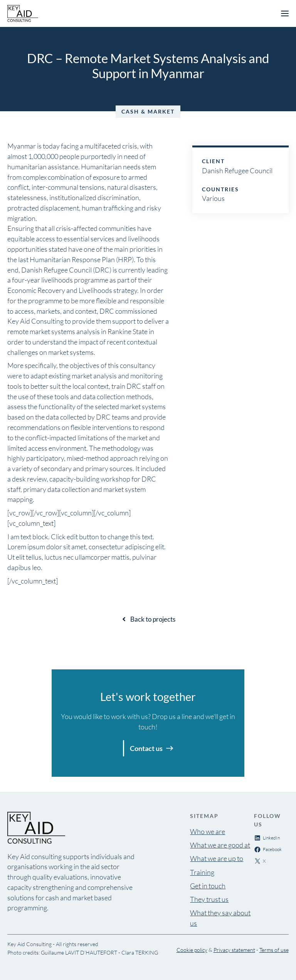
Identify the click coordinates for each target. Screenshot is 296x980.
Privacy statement (234, 950)
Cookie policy (192, 950)
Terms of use (274, 950)
